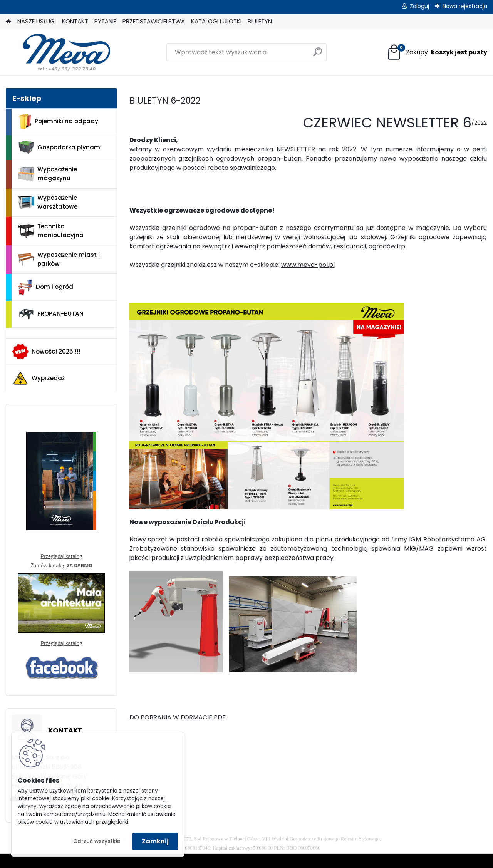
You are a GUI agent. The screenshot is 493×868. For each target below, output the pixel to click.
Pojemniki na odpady (58, 122)
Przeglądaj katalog (61, 556)
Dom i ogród (45, 287)
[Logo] (59, 52)
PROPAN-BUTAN (51, 314)
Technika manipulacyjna (51, 231)
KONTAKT (75, 21)
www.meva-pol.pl (308, 265)
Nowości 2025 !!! (46, 352)
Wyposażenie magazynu (48, 174)
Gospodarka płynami (60, 148)
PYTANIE (105, 21)
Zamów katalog (61, 565)
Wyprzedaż (39, 379)
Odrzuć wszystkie (97, 841)
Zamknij (155, 841)
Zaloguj (419, 6)
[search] (318, 55)
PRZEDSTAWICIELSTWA (154, 21)
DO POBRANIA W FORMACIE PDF (178, 717)
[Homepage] (8, 22)
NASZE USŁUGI (37, 21)
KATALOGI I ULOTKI (216, 21)
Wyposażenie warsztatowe (48, 202)
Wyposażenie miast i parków (59, 259)
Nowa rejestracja (465, 6)
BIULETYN (260, 21)
